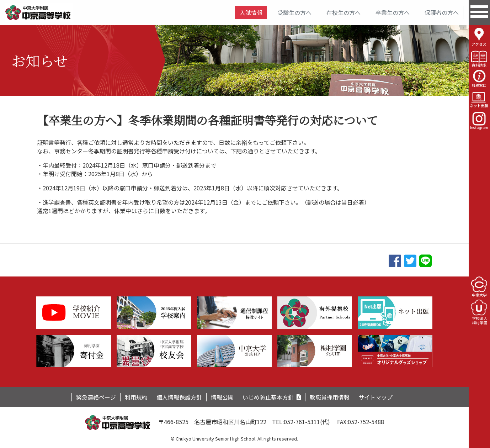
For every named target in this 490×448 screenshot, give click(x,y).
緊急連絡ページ (96, 397)
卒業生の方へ (393, 12)
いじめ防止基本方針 (268, 397)
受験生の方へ (294, 12)
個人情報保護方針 (179, 397)
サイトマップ (376, 397)
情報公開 (222, 397)
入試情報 (251, 12)
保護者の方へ (442, 12)
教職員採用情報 (330, 397)
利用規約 (136, 397)
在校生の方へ (343, 12)
